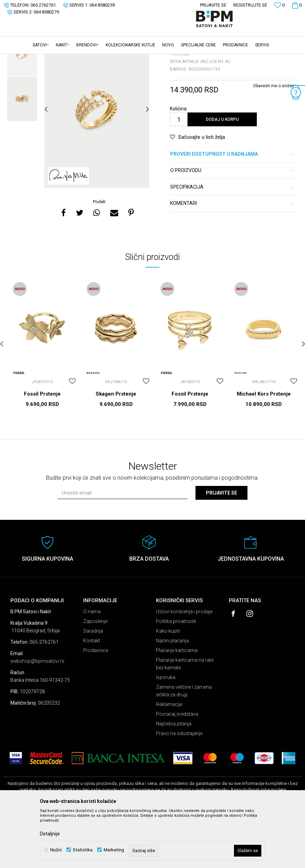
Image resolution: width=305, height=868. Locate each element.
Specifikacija (233, 241)
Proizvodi (53, 58)
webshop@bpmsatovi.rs (37, 715)
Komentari (233, 257)
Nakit (72, 58)
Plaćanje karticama (177, 704)
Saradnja (93, 685)
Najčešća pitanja (174, 778)
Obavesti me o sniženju (276, 140)
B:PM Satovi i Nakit (21, 58)
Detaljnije (50, 834)
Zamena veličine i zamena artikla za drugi (184, 745)
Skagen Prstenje (116, 448)
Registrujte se (250, 5)
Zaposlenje (95, 675)
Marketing (114, 850)
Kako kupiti (168, 685)
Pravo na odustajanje (179, 787)
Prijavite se (221, 547)
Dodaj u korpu (222, 173)
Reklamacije (169, 758)
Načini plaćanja (172, 695)
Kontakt (92, 695)
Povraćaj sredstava (177, 768)
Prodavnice (96, 704)
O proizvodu (233, 224)
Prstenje (90, 58)
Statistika (83, 850)
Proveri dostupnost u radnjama (233, 208)
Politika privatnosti (176, 675)
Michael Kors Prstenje (264, 448)
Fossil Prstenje (42, 448)
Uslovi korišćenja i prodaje (184, 666)
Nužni (56, 850)
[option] (22, 107)
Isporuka (166, 731)
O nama (92, 666)
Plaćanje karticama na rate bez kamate (185, 718)
